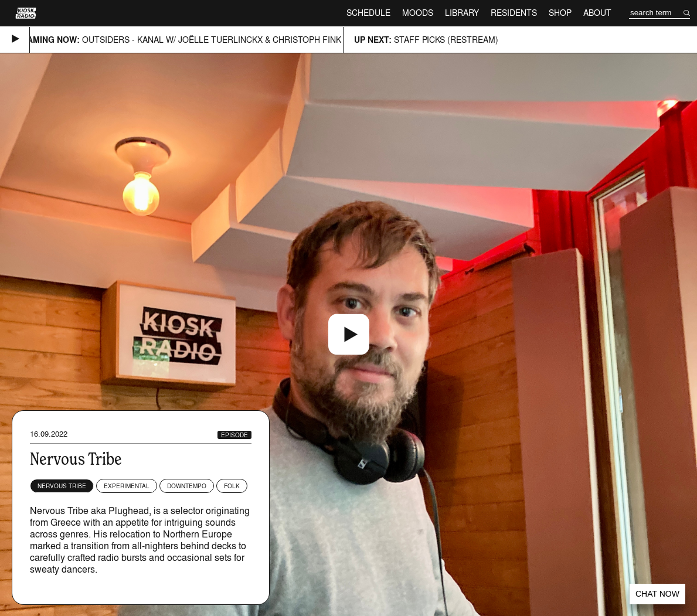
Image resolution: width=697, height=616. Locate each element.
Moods (418, 13)
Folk (232, 486)
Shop (560, 13)
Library (462, 13)
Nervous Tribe (62, 486)
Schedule (368, 13)
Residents (514, 13)
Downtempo (187, 486)
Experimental (127, 486)
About (597, 13)
